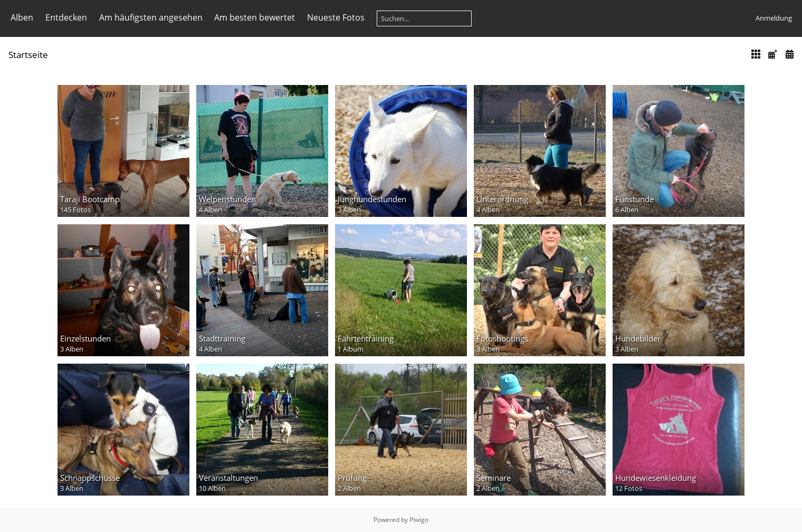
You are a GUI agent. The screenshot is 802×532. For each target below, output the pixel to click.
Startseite (28, 55)
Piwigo (419, 520)
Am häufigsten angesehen (151, 17)
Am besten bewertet (255, 17)
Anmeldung (774, 18)
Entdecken (66, 17)
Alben (22, 17)
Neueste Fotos (336, 17)
